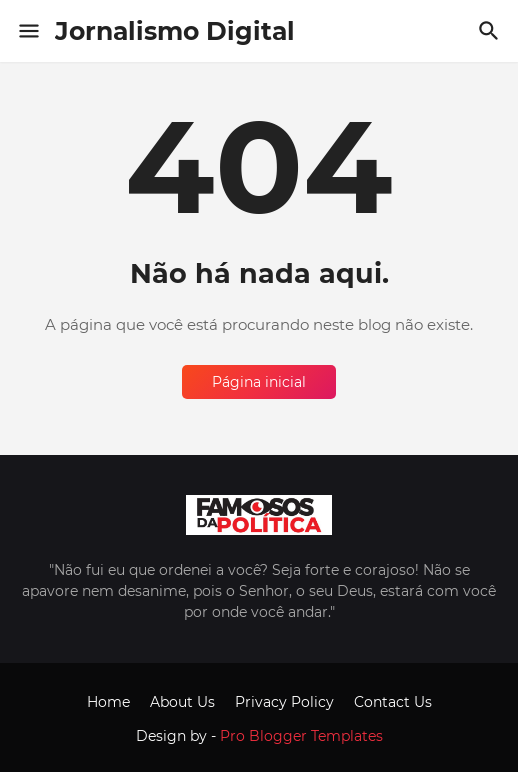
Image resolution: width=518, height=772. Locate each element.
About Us (182, 702)
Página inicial (259, 382)
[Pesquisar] (491, 31)
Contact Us (393, 702)
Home (108, 702)
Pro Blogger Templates (301, 736)
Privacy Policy (284, 702)
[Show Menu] (27, 31)
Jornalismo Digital (175, 31)
